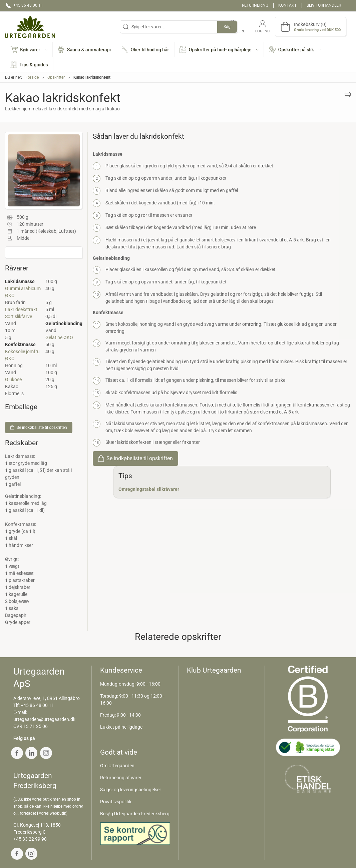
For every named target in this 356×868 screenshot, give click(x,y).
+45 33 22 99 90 (30, 839)
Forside (32, 77)
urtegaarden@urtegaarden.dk (44, 719)
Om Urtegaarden (117, 766)
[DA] (30, 27)
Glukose (13, 379)
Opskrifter (56, 77)
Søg (227, 27)
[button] (29, 50)
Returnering (255, 5)
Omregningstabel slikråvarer (149, 489)
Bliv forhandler (324, 5)
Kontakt (287, 5)
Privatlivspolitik (116, 802)
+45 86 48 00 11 (37, 705)
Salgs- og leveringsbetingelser (131, 790)
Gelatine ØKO (59, 337)
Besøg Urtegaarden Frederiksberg (135, 814)
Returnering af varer (121, 778)
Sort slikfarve (19, 316)
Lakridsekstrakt (21, 309)
